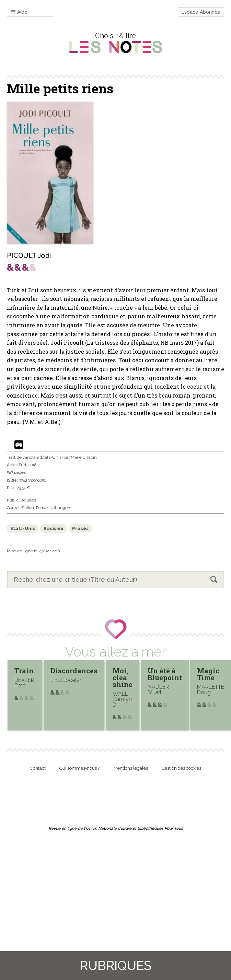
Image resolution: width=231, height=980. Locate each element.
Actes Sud (16, 465)
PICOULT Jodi (29, 256)
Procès (80, 528)
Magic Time (208, 674)
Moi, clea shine (123, 677)
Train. (25, 671)
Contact (38, 768)
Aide (19, 12)
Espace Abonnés (201, 12)
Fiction (28, 508)
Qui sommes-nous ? (80, 768)
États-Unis (23, 528)
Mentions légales (131, 768)
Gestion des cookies (181, 768)
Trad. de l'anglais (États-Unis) (35, 457)
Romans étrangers (54, 508)
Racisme (54, 528)
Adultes (29, 500)
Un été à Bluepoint (165, 674)
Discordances (74, 671)
